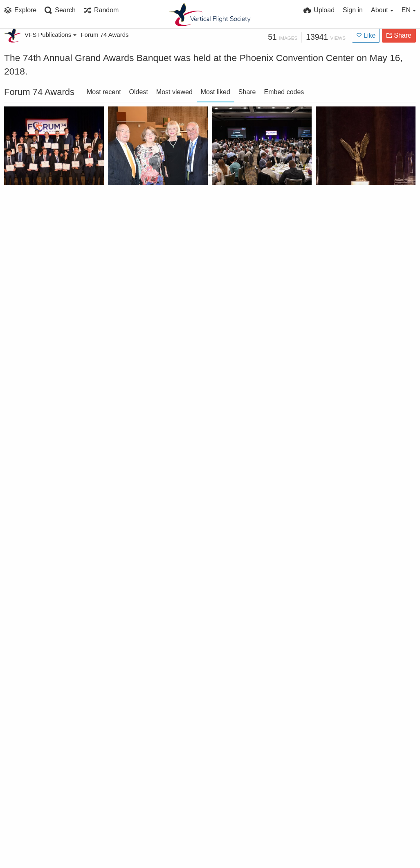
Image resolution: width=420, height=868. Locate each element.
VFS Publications (51, 35)
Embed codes (284, 92)
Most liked (216, 92)
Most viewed (174, 92)
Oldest (139, 92)
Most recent (104, 92)
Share (247, 92)
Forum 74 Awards (104, 35)
